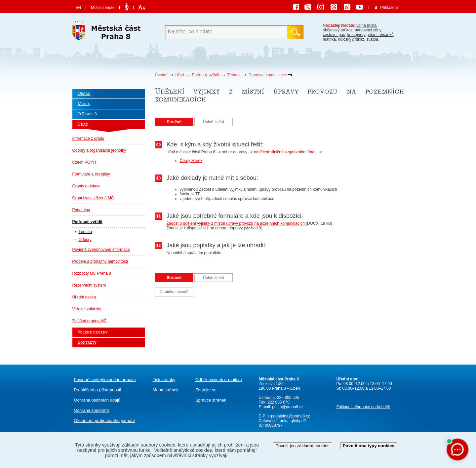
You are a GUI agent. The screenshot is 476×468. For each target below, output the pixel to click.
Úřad (180, 75)
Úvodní (161, 75)
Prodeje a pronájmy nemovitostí (100, 261)
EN (79, 8)
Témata (234, 75)
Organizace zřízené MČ (93, 198)
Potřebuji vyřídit (206, 75)
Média (84, 104)
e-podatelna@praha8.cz (288, 416)
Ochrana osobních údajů (97, 400)
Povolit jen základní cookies (302, 446)
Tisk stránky (164, 380)
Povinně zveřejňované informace (101, 250)
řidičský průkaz (351, 39)
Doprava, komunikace (268, 75)
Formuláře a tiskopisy (91, 174)
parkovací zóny (368, 30)
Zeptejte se (206, 390)
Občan (84, 94)
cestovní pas (334, 35)
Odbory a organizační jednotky (99, 150)
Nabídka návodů (174, 292)
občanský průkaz (338, 30)
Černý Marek (191, 161)
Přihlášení (389, 8)
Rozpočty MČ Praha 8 (92, 273)
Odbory (85, 240)
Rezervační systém (89, 285)
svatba (372, 39)
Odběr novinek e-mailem (219, 380)
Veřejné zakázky (87, 309)
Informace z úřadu (88, 138)
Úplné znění (214, 122)
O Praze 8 (87, 114)
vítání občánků (381, 35)
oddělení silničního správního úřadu (285, 152)
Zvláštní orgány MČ (90, 321)
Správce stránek (211, 400)
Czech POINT (85, 162)
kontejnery (357, 35)
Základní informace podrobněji (363, 407)
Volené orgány (93, 332)
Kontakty (87, 343)
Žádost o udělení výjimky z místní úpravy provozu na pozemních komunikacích (236, 223)
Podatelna (81, 210)
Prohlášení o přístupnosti (98, 390)
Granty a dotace (86, 186)
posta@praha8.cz (288, 407)
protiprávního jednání (104, 421)
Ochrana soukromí (92, 410)
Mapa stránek (166, 390)
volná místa (366, 25)
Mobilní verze (103, 8)
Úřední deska (84, 297)
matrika (329, 39)
